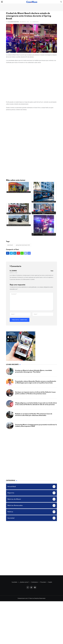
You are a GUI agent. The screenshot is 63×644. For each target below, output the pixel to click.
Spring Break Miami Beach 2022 (23, 226)
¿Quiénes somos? (24, 563)
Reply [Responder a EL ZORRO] (52, 252)
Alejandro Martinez (14, 22)
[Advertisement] (17, 82)
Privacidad (43, 563)
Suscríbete (14, 563)
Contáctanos (34, 563)
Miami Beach (10, 226)
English (50, 563)
